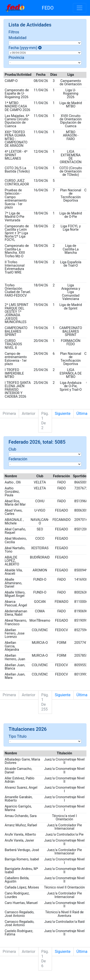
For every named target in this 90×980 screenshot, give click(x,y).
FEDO (48, 8)
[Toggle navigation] (80, 8)
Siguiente (63, 414)
